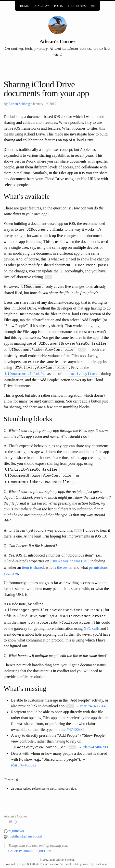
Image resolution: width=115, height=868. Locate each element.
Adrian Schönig (19, 104)
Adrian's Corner (57, 41)
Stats (76, 858)
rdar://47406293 (95, 742)
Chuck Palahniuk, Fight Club (30, 846)
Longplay (41, 5)
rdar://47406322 (24, 759)
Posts (58, 5)
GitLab (34, 858)
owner (68, 563)
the (60, 563)
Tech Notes (77, 5)
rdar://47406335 (72, 724)
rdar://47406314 (93, 701)
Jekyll (23, 858)
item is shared (33, 563)
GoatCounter (102, 858)
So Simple (66, 858)
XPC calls (91, 623)
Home (24, 5)
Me (93, 5)
